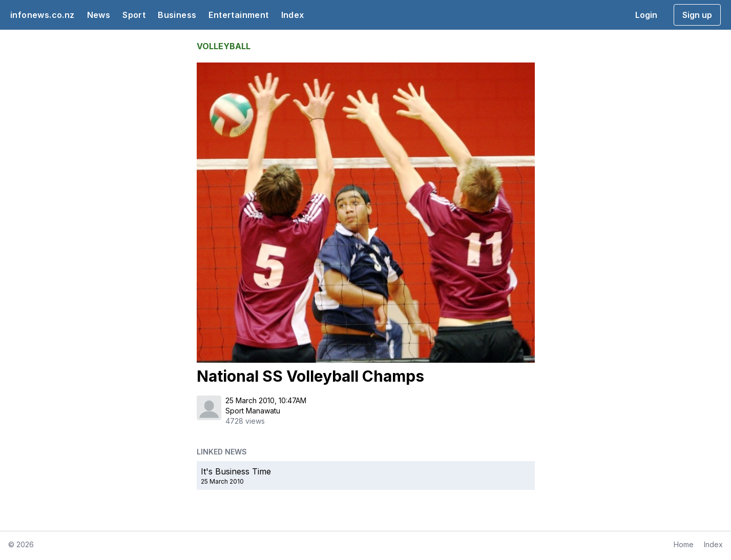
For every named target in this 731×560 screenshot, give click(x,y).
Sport (134, 15)
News (99, 15)
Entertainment (238, 15)
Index (293, 15)
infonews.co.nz (43, 15)
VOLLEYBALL (224, 46)
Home (684, 544)
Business (177, 15)
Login (646, 15)
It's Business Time (236, 471)
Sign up (697, 15)
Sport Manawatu (253, 411)
